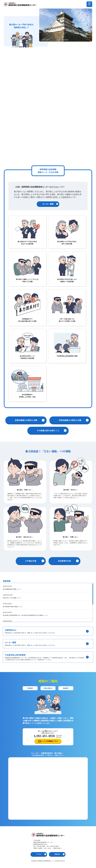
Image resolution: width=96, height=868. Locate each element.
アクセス (39, 854)
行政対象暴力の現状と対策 (70, 420)
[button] (63, 40)
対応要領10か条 (64, 561)
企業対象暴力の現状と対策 (26, 420)
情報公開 (57, 854)
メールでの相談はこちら (49, 741)
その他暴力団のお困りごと (48, 430)
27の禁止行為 (31, 561)
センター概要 (48, 204)
